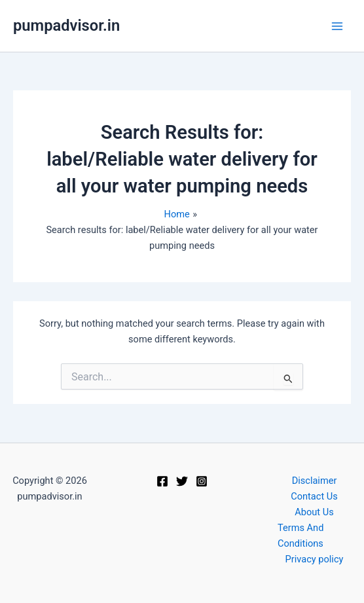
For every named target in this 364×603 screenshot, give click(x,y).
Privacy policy (315, 559)
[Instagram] (202, 481)
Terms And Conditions (300, 536)
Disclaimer (315, 481)
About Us (314, 512)
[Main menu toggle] (337, 26)
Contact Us (314, 496)
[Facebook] (162, 481)
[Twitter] (182, 481)
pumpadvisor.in (66, 26)
